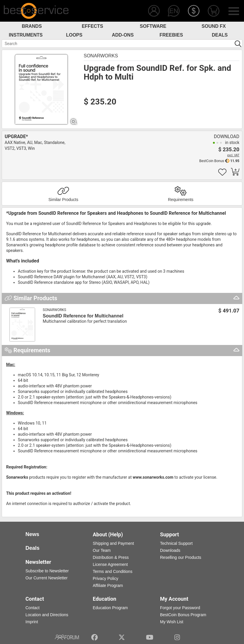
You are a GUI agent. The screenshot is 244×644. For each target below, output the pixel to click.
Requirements (181, 200)
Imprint (32, 622)
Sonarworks (101, 56)
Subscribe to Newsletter (47, 571)
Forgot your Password (180, 608)
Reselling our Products (181, 557)
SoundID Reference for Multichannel (83, 316)
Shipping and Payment (113, 543)
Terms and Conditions (112, 571)
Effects (92, 26)
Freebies (171, 35)
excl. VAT (233, 155)
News (32, 534)
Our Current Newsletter (47, 578)
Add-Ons (123, 35)
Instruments (26, 35)
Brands (32, 26)
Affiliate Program (108, 585)
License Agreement (110, 564)
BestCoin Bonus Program (183, 615)
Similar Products (63, 200)
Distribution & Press (111, 557)
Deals (220, 35)
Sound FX (214, 26)
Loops (74, 35)
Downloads (170, 550)
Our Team (102, 550)
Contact (32, 608)
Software (153, 26)
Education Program (110, 608)
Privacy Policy (105, 578)
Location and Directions (47, 615)
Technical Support (176, 543)
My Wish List (172, 622)
